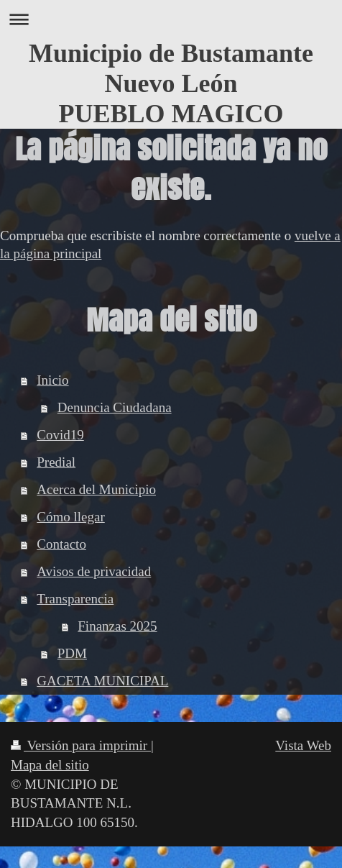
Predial (56, 462)
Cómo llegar (70, 517)
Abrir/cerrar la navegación (171, 19)
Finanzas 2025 (117, 626)
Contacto (61, 544)
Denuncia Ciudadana (115, 407)
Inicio (52, 380)
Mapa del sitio (50, 765)
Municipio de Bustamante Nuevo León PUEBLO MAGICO (171, 83)
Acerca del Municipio (96, 489)
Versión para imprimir (81, 745)
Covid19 (60, 435)
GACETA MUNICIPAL (102, 681)
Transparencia (75, 599)
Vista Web (303, 745)
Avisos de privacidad (94, 571)
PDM (72, 653)
